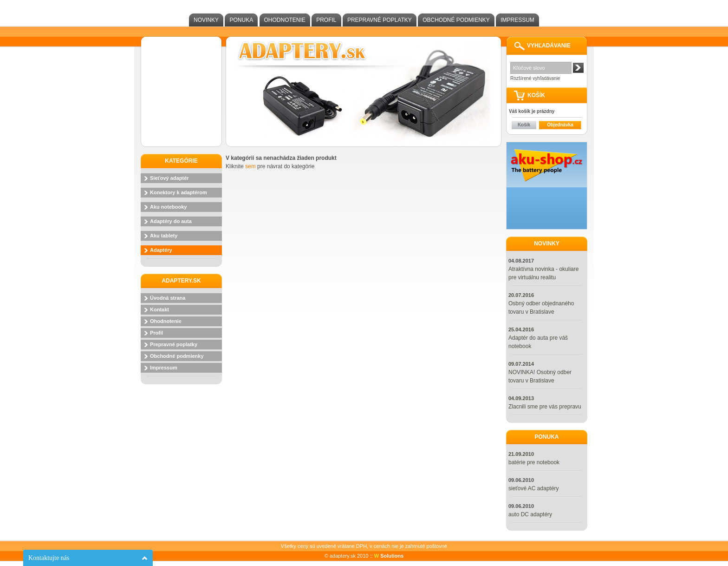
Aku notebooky (168, 207)
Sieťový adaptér (169, 178)
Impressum (517, 20)
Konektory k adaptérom (179, 192)
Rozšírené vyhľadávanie (535, 78)
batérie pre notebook (534, 462)
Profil (326, 20)
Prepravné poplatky (380, 20)
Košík (524, 125)
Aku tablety (164, 236)
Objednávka (560, 125)
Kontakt (159, 309)
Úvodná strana (168, 298)
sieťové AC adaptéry (534, 488)
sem (250, 166)
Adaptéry (161, 250)
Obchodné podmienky (456, 20)
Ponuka (241, 20)
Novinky (206, 20)
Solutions (389, 556)
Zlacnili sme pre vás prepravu (545, 407)
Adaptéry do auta (171, 221)
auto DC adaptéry (530, 514)
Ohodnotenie (285, 20)
